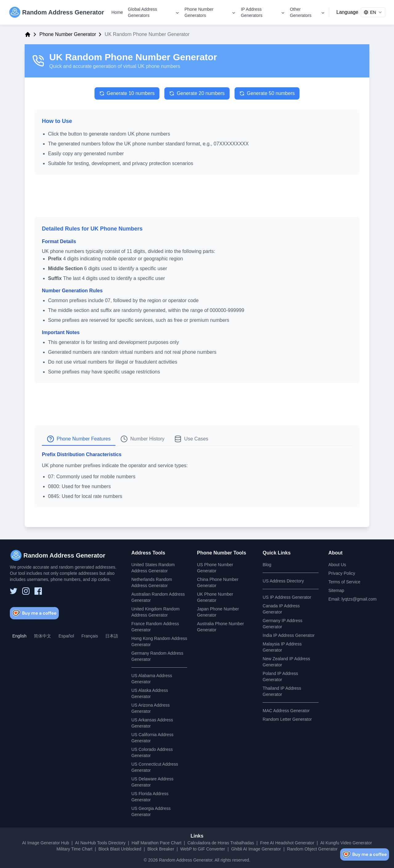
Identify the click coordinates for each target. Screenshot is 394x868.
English (19, 636)
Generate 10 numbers (127, 93)
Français (90, 636)
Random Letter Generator (287, 719)
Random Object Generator (312, 849)
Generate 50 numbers (267, 93)
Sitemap (336, 590)
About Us (337, 565)
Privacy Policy (342, 573)
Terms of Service (344, 582)
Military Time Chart (74, 849)
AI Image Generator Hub (46, 843)
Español (66, 636)
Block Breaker (161, 849)
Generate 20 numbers (197, 93)
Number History (142, 439)
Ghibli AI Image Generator (256, 849)
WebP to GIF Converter (203, 849)
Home (117, 12)
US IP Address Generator (287, 597)
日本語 (112, 636)
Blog (267, 565)
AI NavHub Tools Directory (100, 843)
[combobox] (373, 12)
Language (347, 12)
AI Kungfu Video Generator (346, 843)
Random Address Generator (186, 860)
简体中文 (42, 636)
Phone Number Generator (68, 34)
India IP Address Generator (289, 635)
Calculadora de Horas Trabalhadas (221, 843)
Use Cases (191, 439)
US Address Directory (283, 581)
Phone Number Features (79, 439)
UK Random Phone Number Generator (133, 57)
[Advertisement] (197, 198)
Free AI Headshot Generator (287, 843)
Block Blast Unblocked (120, 849)
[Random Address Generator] (56, 12)
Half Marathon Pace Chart (156, 843)
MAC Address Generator (286, 711)
